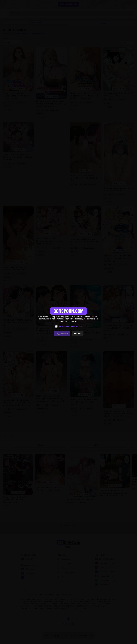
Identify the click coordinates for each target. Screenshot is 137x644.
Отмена (78, 334)
